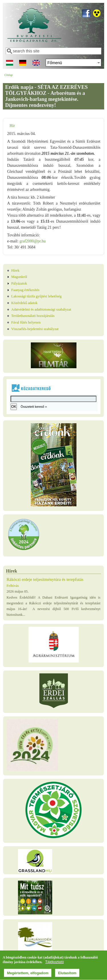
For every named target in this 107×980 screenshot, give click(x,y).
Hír (12, 126)
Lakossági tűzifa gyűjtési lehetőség (36, 296)
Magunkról (19, 277)
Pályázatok (19, 283)
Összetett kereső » (34, 407)
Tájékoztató (54, 963)
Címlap (8, 75)
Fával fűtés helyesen (26, 322)
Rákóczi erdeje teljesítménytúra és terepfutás (45, 579)
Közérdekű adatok (24, 303)
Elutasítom (67, 974)
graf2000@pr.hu (33, 241)
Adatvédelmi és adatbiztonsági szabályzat (41, 309)
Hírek (15, 271)
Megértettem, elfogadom (28, 974)
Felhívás (13, 586)
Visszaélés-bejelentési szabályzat (35, 329)
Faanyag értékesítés (25, 290)
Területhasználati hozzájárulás (33, 316)
